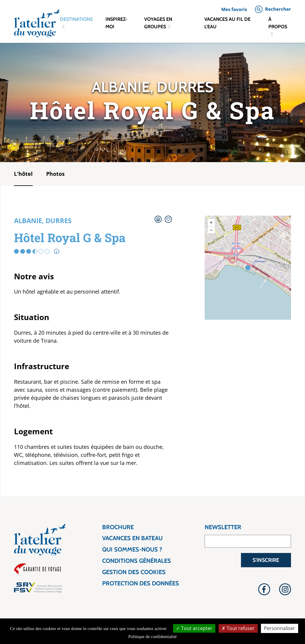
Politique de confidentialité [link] (152, 637)
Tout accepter (194, 628)
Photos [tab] (55, 174)
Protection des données (141, 583)
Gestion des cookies (134, 572)
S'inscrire (266, 560)
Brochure (118, 527)
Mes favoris (234, 9)
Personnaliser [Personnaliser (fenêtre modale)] (280, 628)
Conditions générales (137, 561)
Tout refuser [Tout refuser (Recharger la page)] (238, 628)
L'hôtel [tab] (23, 174)
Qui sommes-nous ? (132, 550)
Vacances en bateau (132, 538)
